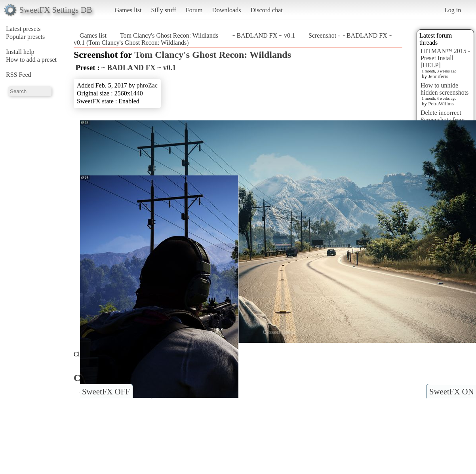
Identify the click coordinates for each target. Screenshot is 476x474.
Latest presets (23, 29)
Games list (128, 10)
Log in (453, 10)
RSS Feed (19, 75)
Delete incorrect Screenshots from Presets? (443, 120)
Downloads (226, 10)
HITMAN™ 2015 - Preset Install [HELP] (445, 58)
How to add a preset (31, 60)
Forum (194, 10)
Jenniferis (438, 76)
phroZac (147, 85)
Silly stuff (164, 10)
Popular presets (25, 37)
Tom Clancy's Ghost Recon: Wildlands (169, 35)
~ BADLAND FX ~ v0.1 (263, 35)
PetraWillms (441, 104)
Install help (20, 52)
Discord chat (266, 10)
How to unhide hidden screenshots (445, 89)
